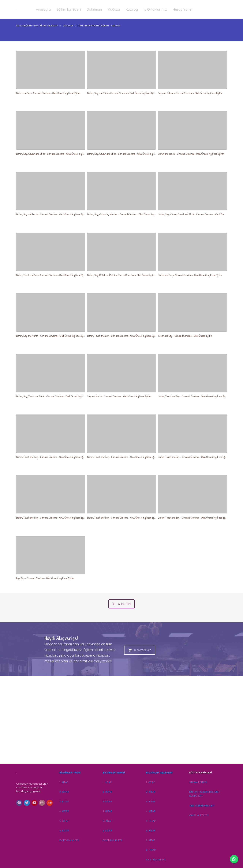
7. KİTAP (151, 840)
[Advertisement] (122, 725)
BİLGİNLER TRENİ (70, 772)
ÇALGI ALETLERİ (199, 815)
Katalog (132, 9)
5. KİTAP (64, 821)
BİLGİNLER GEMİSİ (114, 772)
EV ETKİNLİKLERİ (69, 840)
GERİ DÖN (122, 604)
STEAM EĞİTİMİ (198, 782)
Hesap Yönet (183, 9)
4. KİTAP (64, 811)
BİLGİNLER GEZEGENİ (160, 772)
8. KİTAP (151, 850)
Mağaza (114, 9)
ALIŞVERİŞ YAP (82, 650)
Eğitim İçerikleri (69, 9)
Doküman (94, 9)
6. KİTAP (64, 830)
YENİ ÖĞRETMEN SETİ (202, 805)
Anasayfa (43, 9)
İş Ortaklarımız (155, 9)
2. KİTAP (64, 792)
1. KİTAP (64, 782)
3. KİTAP (64, 801)
